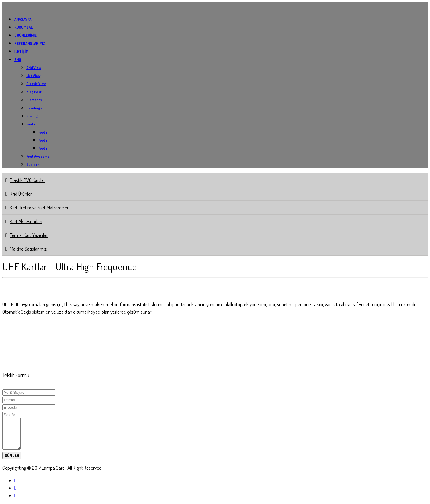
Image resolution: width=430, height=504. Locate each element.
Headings (34, 108)
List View (33, 76)
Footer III (45, 148)
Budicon (33, 164)
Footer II (45, 140)
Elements (34, 100)
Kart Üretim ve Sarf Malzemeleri (40, 207)
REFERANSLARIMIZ (30, 43)
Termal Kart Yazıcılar (29, 235)
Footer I (44, 132)
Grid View (34, 68)
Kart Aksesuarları (26, 221)
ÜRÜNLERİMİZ (26, 35)
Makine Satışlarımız (28, 249)
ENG (18, 59)
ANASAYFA (23, 19)
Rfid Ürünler (21, 194)
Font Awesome (38, 156)
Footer (32, 124)
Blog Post (34, 92)
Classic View (36, 84)
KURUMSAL (23, 27)
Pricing (32, 116)
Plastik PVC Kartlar (27, 180)
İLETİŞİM (21, 51)
